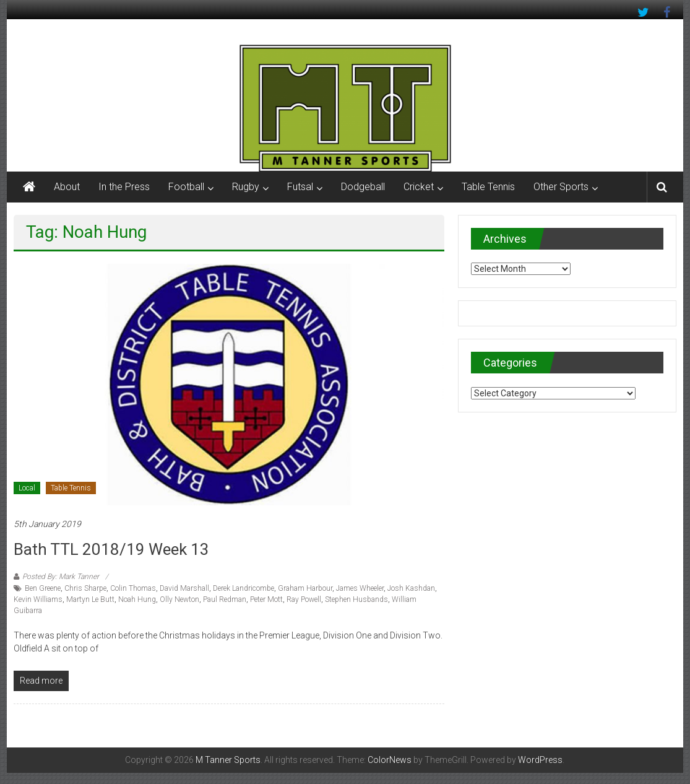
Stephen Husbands (356, 599)
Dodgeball (363, 187)
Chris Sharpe (85, 588)
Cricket (419, 187)
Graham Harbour (305, 588)
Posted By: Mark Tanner (61, 577)
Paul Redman (225, 599)
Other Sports (561, 187)
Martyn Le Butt (90, 599)
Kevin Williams (38, 599)
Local (27, 488)
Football (186, 187)
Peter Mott (266, 599)
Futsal (300, 187)
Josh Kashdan (411, 588)
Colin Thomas (133, 588)
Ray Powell (304, 599)
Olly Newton (179, 599)
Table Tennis (488, 187)
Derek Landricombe (244, 588)
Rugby (246, 187)
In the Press (124, 187)
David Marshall (184, 588)
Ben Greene (43, 588)
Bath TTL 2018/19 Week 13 (111, 549)
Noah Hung (137, 599)
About (67, 187)
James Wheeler (360, 588)
